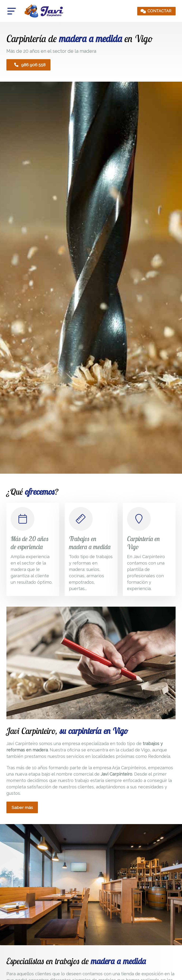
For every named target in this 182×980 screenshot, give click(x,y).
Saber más (22, 808)
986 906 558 (30, 65)
